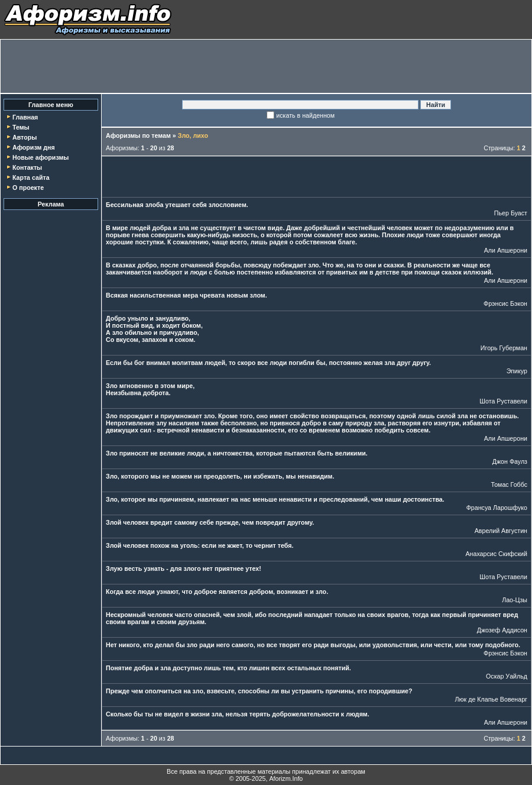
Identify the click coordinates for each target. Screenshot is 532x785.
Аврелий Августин (501, 531)
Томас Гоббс (509, 484)
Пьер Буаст (511, 213)
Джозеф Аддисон (502, 630)
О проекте (28, 188)
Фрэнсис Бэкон (505, 303)
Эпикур (517, 371)
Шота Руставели (503, 401)
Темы (21, 127)
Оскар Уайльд (507, 676)
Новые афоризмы (40, 157)
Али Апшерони (506, 250)
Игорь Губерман (504, 348)
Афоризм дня (34, 147)
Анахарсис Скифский (496, 554)
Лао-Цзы (515, 600)
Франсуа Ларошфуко (497, 508)
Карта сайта (31, 177)
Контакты (27, 167)
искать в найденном (305, 115)
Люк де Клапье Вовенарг (491, 699)
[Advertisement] (266, 66)
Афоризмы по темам (138, 135)
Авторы (25, 137)
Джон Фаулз (510, 461)
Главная (25, 117)
